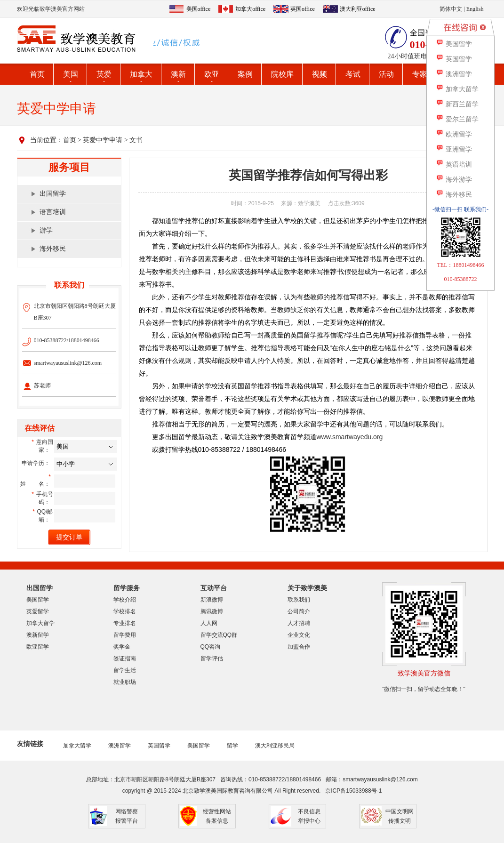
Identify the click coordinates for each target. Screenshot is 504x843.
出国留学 (53, 194)
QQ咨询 (211, 647)
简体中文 (451, 9)
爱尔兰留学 (457, 119)
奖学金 (122, 647)
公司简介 (299, 611)
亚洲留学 (454, 149)
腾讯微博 (212, 611)
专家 (420, 74)
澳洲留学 (120, 746)
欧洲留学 (454, 134)
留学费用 (125, 635)
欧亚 (212, 74)
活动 (386, 74)
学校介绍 (125, 600)
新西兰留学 (457, 104)
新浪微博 (212, 600)
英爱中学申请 (103, 140)
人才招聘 (299, 623)
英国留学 (159, 746)
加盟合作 (299, 647)
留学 (232, 746)
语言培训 (53, 212)
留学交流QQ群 (219, 635)
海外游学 (454, 180)
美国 (71, 74)
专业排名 (125, 623)
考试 (353, 74)
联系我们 (299, 600)
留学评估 (212, 658)
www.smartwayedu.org (350, 437)
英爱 (104, 74)
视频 (320, 74)
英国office (303, 9)
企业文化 (299, 635)
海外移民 (53, 249)
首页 (37, 74)
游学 (46, 230)
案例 (245, 74)
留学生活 (125, 670)
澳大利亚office (358, 9)
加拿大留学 (40, 623)
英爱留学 (38, 611)
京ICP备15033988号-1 (353, 791)
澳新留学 (38, 635)
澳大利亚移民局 (275, 746)
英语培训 (454, 165)
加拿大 (141, 74)
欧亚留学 (38, 647)
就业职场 (125, 682)
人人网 (209, 623)
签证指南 (125, 658)
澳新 (178, 74)
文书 (136, 140)
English (475, 9)
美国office (199, 9)
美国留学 (38, 600)
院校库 (282, 74)
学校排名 (125, 611)
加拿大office (250, 9)
